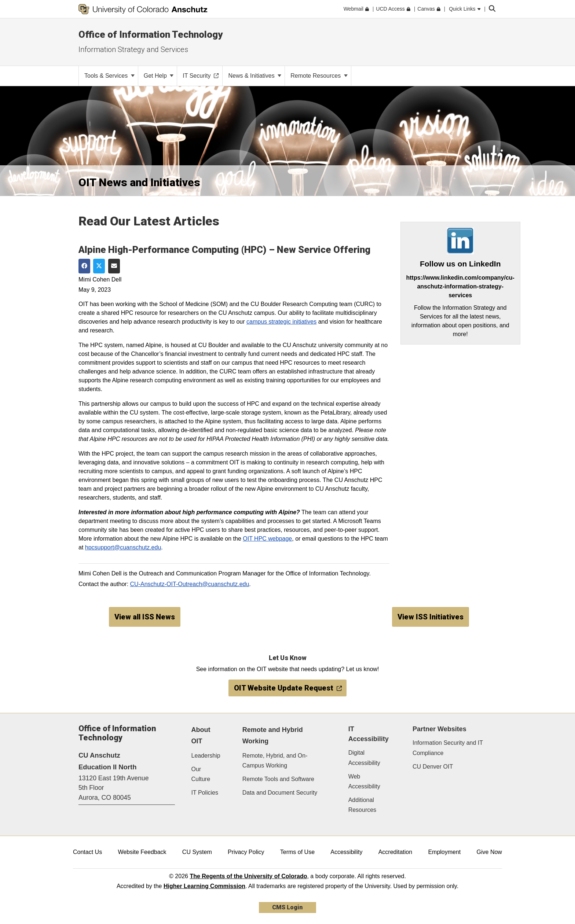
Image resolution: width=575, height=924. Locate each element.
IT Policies (205, 793)
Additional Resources (362, 805)
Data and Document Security (280, 793)
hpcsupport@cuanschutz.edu (123, 547)
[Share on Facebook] (84, 266)
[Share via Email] (114, 266)
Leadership (206, 756)
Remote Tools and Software (278, 779)
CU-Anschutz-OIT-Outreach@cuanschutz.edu (190, 584)
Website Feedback (142, 852)
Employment (444, 852)
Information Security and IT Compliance (448, 748)
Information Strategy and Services (133, 49)
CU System (197, 852)
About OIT (201, 735)
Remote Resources (319, 76)
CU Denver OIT (433, 767)
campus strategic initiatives (281, 322)
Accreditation (395, 852)
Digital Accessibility (364, 758)
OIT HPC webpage (267, 539)
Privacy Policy (246, 852)
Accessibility (346, 852)
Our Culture (201, 774)
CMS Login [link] (287, 907)
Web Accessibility (364, 781)
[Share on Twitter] (99, 266)
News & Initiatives (255, 76)
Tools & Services (109, 76)
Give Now (489, 852)
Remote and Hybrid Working (273, 735)
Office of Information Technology (151, 34)
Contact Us (87, 852)
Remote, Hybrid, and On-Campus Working (275, 761)
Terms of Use (297, 852)
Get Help (159, 76)
